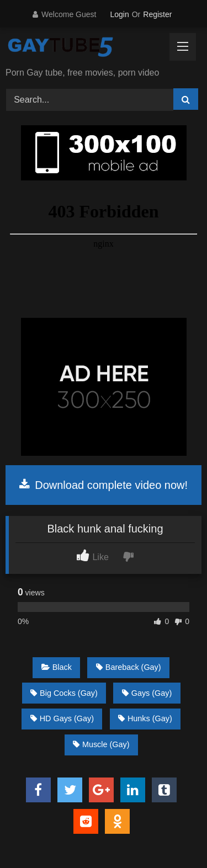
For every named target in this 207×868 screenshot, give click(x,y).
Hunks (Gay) (145, 718)
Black (57, 667)
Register (157, 14)
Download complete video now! (104, 485)
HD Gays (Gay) (62, 718)
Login (119, 14)
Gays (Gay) (147, 693)
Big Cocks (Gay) (64, 693)
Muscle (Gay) (101, 744)
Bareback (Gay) (129, 667)
